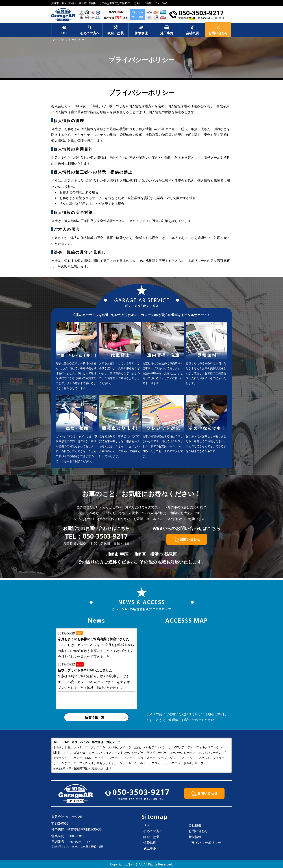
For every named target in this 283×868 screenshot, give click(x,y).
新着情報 (195, 837)
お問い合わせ (198, 831)
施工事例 (167, 33)
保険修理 (141, 33)
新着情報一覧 (95, 717)
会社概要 (192, 33)
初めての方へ (90, 33)
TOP (64, 33)
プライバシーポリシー (205, 843)
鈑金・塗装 (116, 33)
